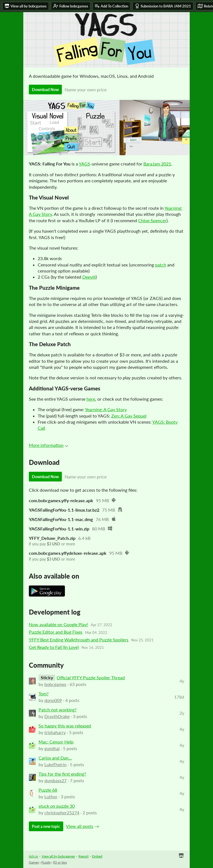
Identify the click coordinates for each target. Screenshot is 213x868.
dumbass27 (55, 780)
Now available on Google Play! (58, 624)
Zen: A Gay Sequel (129, 416)
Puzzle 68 (48, 790)
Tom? (44, 694)
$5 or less (60, 862)
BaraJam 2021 (157, 164)
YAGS (84, 164)
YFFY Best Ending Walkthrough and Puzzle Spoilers (79, 640)
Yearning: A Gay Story (106, 409)
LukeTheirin (55, 764)
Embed (97, 856)
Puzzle (46, 862)
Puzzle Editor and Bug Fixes (56, 632)
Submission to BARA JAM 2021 (163, 6)
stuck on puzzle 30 (57, 806)
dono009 (53, 700)
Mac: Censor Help (56, 742)
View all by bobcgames (58, 856)
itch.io (33, 856)
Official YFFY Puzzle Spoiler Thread (91, 677)
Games (34, 862)
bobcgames (55, 684)
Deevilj (89, 277)
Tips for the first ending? (62, 774)
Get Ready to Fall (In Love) (54, 647)
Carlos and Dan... (55, 758)
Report (83, 856)
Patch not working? (58, 710)
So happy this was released (65, 726)
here (91, 399)
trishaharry (55, 732)
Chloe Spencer (152, 220)
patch (161, 265)
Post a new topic (46, 826)
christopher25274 (62, 813)
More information (49, 445)
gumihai (52, 748)
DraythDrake (57, 716)
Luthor (51, 796)
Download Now (45, 90)
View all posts (80, 826)
